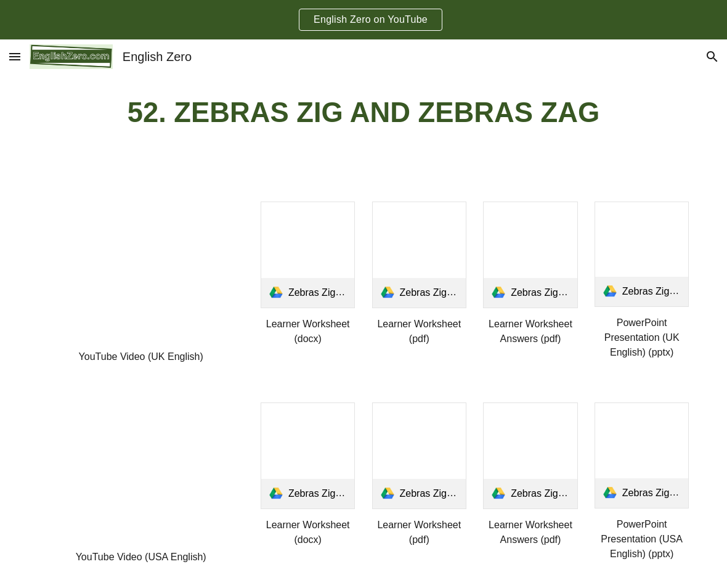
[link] (308, 255)
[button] (15, 56)
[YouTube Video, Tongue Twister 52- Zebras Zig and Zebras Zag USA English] (141, 472)
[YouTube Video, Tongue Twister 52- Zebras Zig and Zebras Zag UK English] (141, 271)
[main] (364, 113)
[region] (363, 20)
